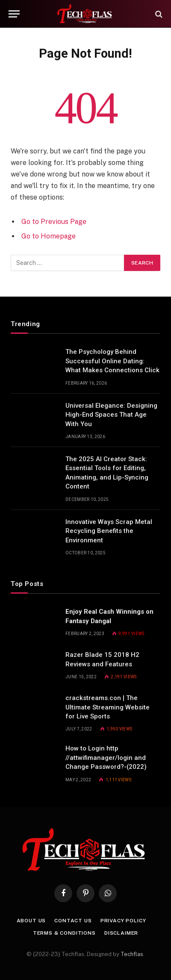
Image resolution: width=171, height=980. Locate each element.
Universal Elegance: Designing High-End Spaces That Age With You (111, 415)
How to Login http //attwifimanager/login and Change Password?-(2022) (106, 758)
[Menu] (14, 14)
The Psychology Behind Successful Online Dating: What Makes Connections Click (112, 361)
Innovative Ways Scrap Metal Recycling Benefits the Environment (109, 531)
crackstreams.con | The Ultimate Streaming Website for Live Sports (108, 707)
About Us (31, 921)
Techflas (132, 954)
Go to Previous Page (54, 222)
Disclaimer (121, 933)
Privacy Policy (123, 921)
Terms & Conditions (64, 933)
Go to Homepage (49, 236)
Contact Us (73, 921)
